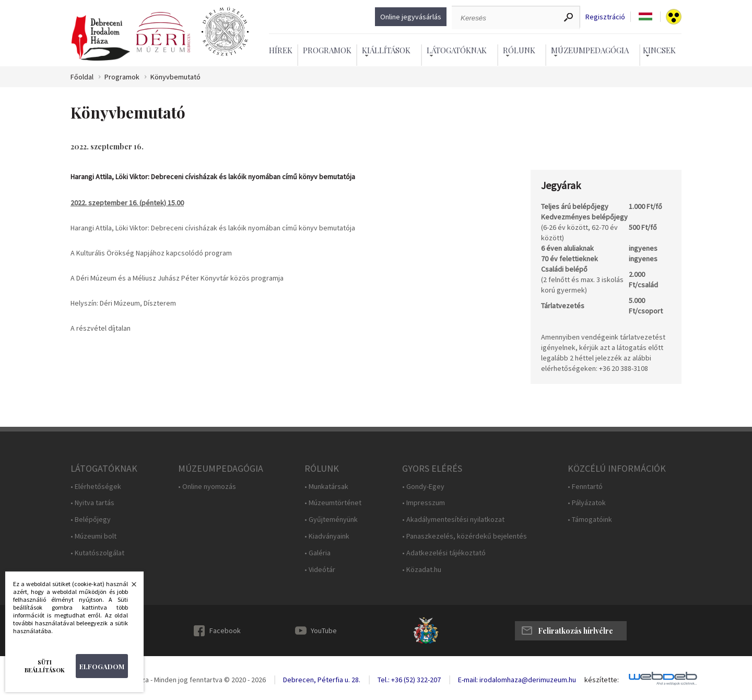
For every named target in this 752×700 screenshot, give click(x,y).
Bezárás (128, 587)
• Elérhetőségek (96, 487)
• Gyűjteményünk (331, 520)
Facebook (225, 631)
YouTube (324, 631)
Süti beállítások (45, 666)
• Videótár (320, 570)
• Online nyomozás (207, 487)
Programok (327, 50)
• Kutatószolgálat (97, 553)
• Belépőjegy (91, 520)
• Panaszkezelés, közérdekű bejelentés (465, 536)
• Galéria (318, 553)
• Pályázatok (587, 503)
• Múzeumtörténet (333, 503)
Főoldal (82, 77)
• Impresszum (424, 503)
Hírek (281, 50)
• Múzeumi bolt (93, 536)
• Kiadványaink (327, 536)
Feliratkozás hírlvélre (575, 631)
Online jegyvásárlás (411, 17)
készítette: (602, 680)
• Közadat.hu (422, 570)
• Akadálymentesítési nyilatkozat (453, 520)
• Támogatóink (590, 520)
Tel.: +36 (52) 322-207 (409, 680)
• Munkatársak (326, 487)
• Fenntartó (585, 487)
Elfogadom (102, 666)
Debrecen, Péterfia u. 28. (322, 680)
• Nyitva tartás (92, 503)
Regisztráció (605, 17)
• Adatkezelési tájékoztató (444, 553)
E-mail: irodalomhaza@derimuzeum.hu (517, 680)
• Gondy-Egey (423, 487)
